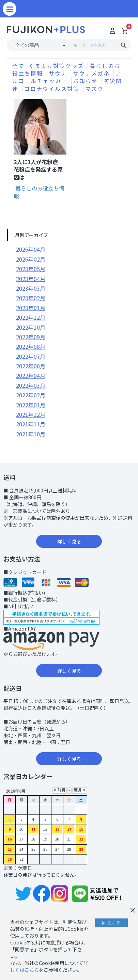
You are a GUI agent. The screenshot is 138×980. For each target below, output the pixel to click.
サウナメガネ (92, 73)
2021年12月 (31, 414)
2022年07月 (31, 356)
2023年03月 (31, 288)
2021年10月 (31, 434)
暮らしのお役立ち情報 (39, 192)
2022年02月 (31, 395)
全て (18, 66)
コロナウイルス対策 (53, 89)
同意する (111, 923)
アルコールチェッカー (67, 77)
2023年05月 (31, 269)
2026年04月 (31, 249)
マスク (94, 89)
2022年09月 (31, 337)
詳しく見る (69, 541)
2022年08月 (31, 346)
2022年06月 (31, 366)
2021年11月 (31, 424)
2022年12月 (31, 317)
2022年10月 (31, 327)
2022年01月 (31, 405)
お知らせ (87, 81)
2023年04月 (31, 279)
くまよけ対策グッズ (57, 66)
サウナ (59, 73)
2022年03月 (31, 385)
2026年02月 (31, 259)
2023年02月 (31, 298)
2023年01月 (31, 308)
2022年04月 (31, 375)
